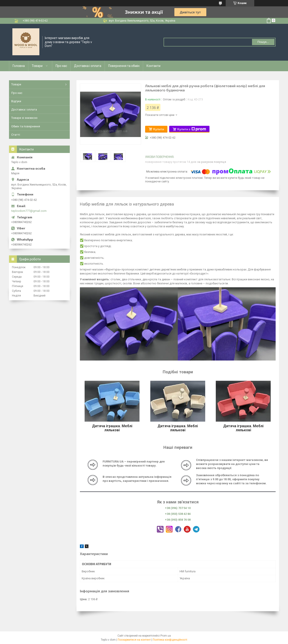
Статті (16, 135)
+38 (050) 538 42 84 (178, 514)
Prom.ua (166, 636)
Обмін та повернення (26, 126)
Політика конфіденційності (170, 640)
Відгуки (16, 101)
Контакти (153, 66)
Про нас (61, 66)
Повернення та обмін (124, 66)
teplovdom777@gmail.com (29, 211)
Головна (19, 66)
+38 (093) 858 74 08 (178, 520)
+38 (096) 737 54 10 (178, 508)
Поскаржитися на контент (134, 640)
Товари (37, 66)
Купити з (192, 129)
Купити (159, 129)
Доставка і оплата (88, 66)
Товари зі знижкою (24, 118)
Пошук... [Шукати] (263, 42)
